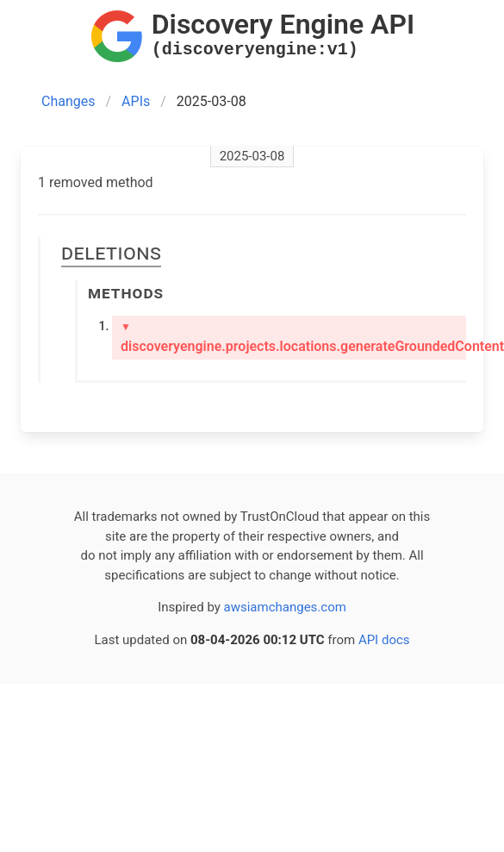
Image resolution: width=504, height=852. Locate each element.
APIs (136, 101)
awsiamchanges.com (285, 607)
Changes (68, 101)
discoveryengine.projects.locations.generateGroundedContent (293, 338)
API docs (384, 640)
